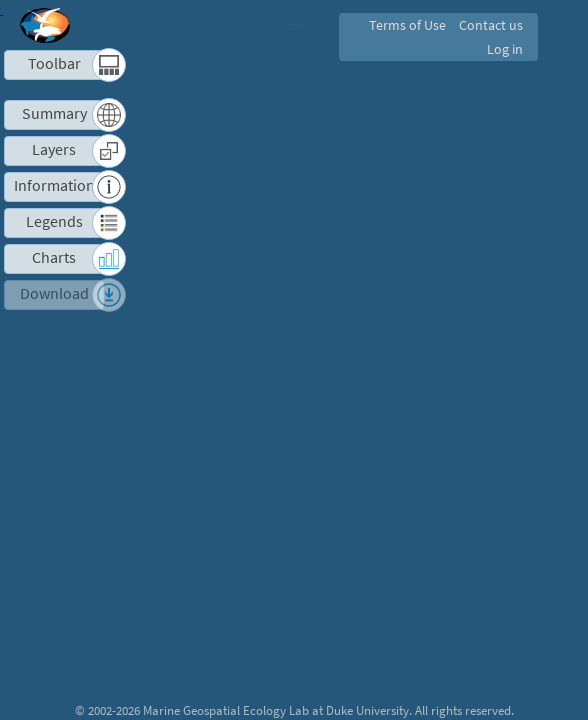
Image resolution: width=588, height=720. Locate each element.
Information (54, 185)
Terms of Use (404, 25)
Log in (504, 49)
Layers (54, 149)
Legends (54, 221)
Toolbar (54, 63)
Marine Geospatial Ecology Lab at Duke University (276, 710)
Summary (54, 113)
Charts (54, 257)
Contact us (489, 25)
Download (54, 293)
